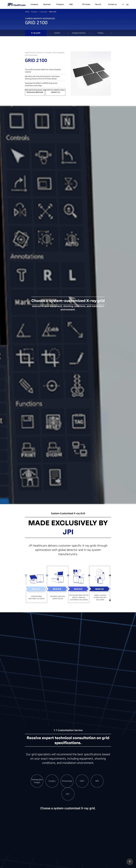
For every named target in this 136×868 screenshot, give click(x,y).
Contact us (112, 4)
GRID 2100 (53, 12)
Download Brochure (35, 92)
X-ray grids (43, 12)
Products (60, 4)
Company (34, 4)
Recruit (98, 4)
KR (123, 4)
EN (127, 4)
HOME (27, 12)
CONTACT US (55, 92)
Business (47, 4)
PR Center (86, 4)
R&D (71, 4)
